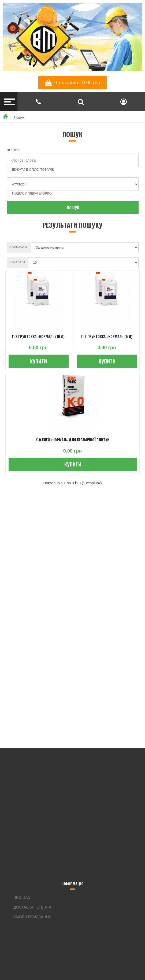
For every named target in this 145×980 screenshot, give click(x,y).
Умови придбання (32, 917)
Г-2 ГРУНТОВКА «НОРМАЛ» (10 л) (38, 336)
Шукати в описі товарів (30, 170)
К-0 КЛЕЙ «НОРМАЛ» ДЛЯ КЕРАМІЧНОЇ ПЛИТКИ (72, 440)
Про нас (22, 897)
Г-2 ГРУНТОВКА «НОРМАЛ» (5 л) (107, 336)
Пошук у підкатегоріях (30, 193)
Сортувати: (18, 247)
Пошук (19, 117)
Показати (17, 262)
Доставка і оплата (32, 907)
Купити (38, 361)
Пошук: (13, 150)
